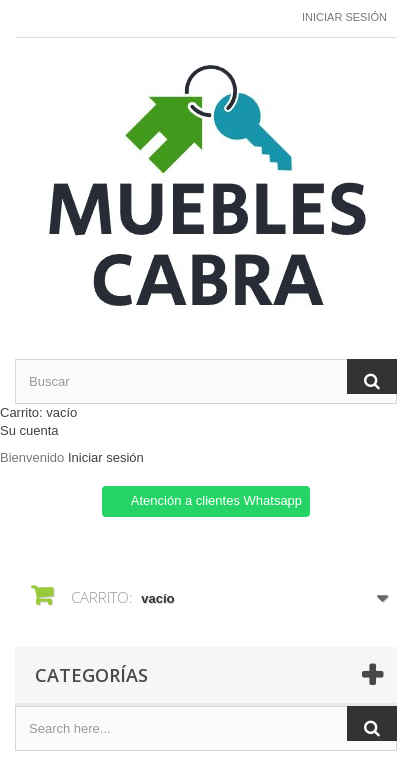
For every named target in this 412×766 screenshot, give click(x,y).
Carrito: (38, 412)
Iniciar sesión (344, 17)
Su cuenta (29, 430)
